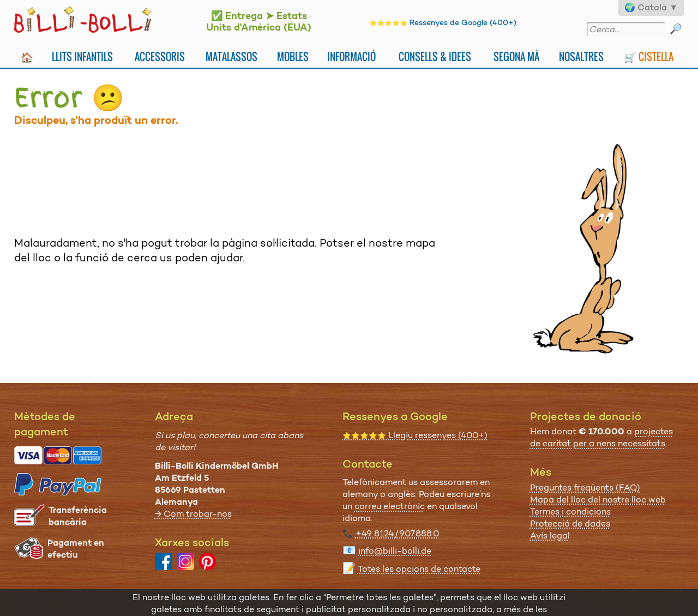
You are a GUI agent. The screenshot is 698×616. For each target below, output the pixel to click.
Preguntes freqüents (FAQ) (585, 488)
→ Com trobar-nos (193, 514)
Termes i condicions (570, 512)
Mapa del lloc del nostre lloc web (598, 500)
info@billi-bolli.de (395, 551)
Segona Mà (516, 56)
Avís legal (550, 536)
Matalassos (231, 56)
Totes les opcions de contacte (419, 569)
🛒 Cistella (649, 56)
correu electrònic (390, 506)
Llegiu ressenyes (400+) (415, 435)
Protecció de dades (570, 524)
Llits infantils (82, 56)
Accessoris (160, 56)
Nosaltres (581, 56)
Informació (351, 56)
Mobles (293, 56)
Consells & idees (435, 56)
